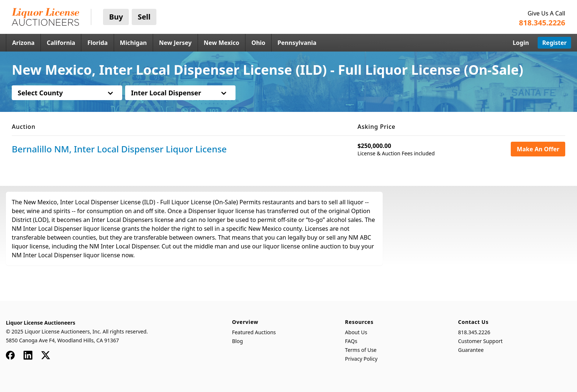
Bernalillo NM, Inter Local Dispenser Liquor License (119, 149)
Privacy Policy (361, 359)
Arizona (23, 43)
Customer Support (480, 341)
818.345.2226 (474, 332)
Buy (116, 17)
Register (554, 43)
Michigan (133, 43)
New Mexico (222, 43)
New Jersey (175, 43)
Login (521, 43)
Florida (97, 43)
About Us (356, 332)
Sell (144, 17)
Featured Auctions (254, 332)
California (61, 43)
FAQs (351, 341)
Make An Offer (538, 149)
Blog (237, 341)
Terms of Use (361, 350)
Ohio (258, 43)
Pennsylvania (297, 43)
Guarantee (471, 350)
